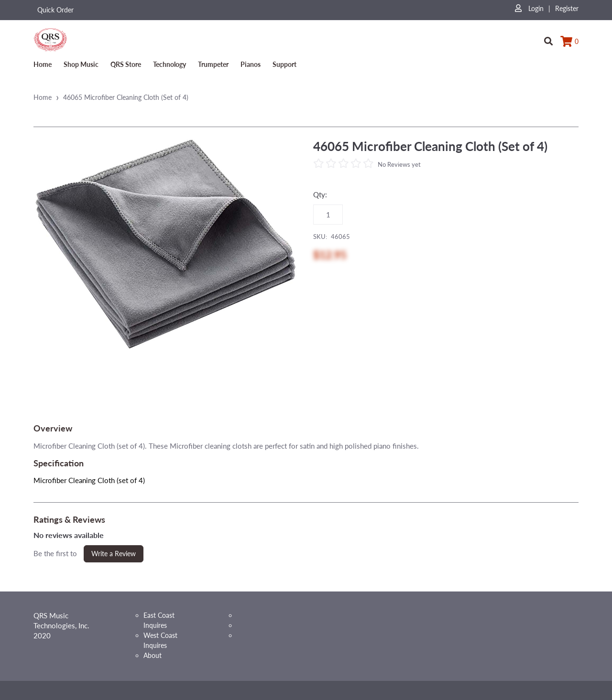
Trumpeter (213, 64)
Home (43, 64)
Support (284, 64)
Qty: (320, 194)
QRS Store (126, 64)
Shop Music (81, 64)
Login (529, 8)
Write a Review (114, 554)
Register (567, 8)
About (153, 655)
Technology (169, 64)
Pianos (251, 64)
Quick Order (55, 10)
